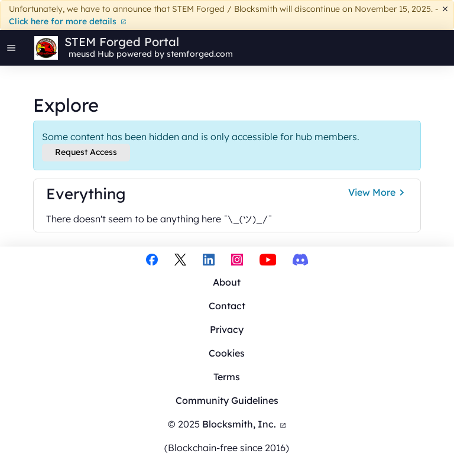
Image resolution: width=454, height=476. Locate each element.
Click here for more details (68, 21)
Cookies (227, 353)
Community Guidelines (227, 400)
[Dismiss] (445, 9)
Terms (227, 377)
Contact (227, 306)
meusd (82, 54)
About (227, 282)
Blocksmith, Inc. (244, 424)
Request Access (86, 152)
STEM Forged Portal (122, 42)
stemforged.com (200, 54)
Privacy (227, 329)
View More (378, 192)
